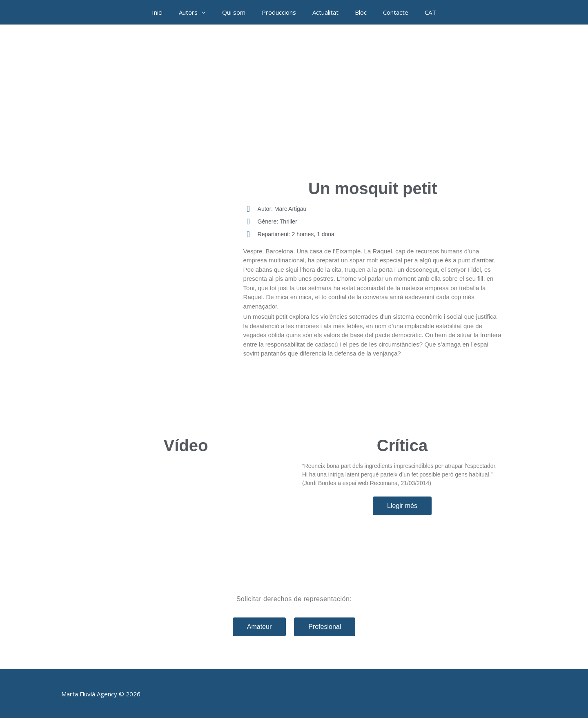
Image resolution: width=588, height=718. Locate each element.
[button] (206, 12)
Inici (157, 12)
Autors (196, 12)
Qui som (234, 12)
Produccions (279, 12)
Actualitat (325, 12)
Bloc (361, 12)
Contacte (396, 12)
